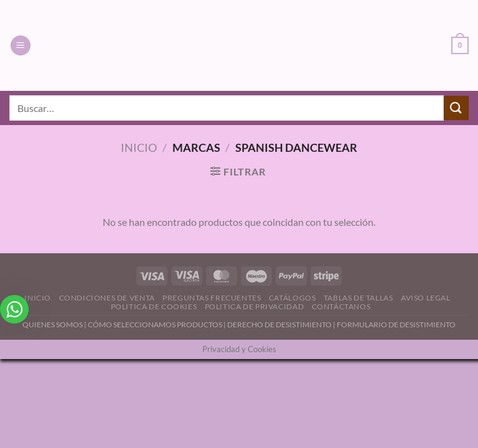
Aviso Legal (426, 298)
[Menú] (21, 46)
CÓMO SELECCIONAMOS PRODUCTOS (155, 324)
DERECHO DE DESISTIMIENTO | (282, 324)
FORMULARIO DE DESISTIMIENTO (396, 324)
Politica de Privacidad (254, 306)
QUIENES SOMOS (53, 324)
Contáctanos (341, 306)
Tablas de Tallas (358, 298)
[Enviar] (456, 108)
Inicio (139, 147)
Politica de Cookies (154, 306)
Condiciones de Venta (107, 298)
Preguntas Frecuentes (212, 298)
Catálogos (293, 298)
